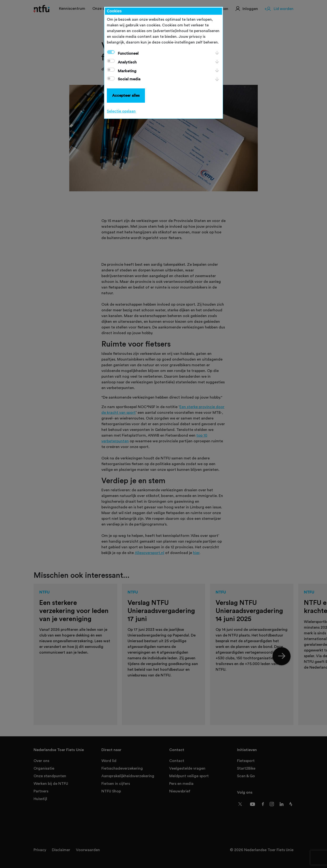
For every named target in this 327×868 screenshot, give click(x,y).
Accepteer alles (126, 96)
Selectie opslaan (121, 111)
